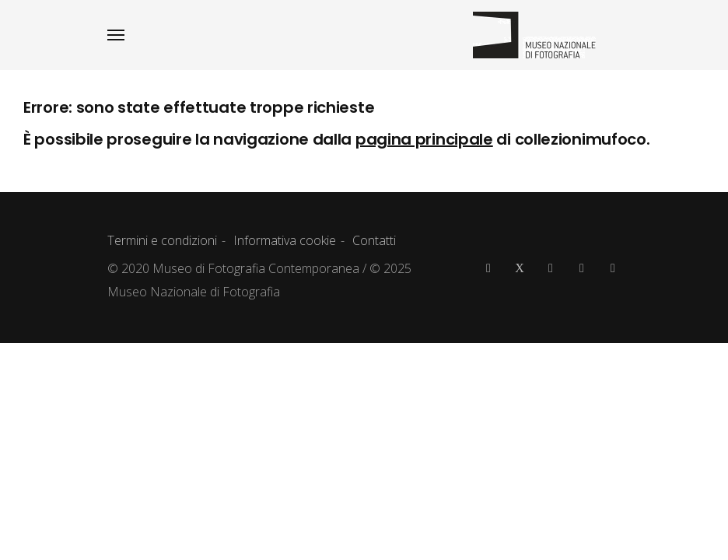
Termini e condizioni (162, 240)
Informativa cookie (285, 240)
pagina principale (424, 139)
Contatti (374, 240)
